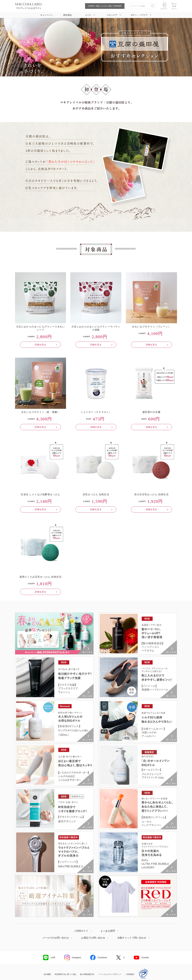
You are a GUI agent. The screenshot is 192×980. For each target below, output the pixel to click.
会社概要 (47, 974)
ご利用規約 (130, 974)
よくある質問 (108, 931)
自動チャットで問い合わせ (132, 938)
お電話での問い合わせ (93, 938)
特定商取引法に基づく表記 (65, 974)
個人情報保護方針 (87, 974)
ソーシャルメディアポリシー (110, 974)
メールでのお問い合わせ (56, 938)
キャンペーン (46, 15)
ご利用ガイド (81, 931)
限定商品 (67, 15)
